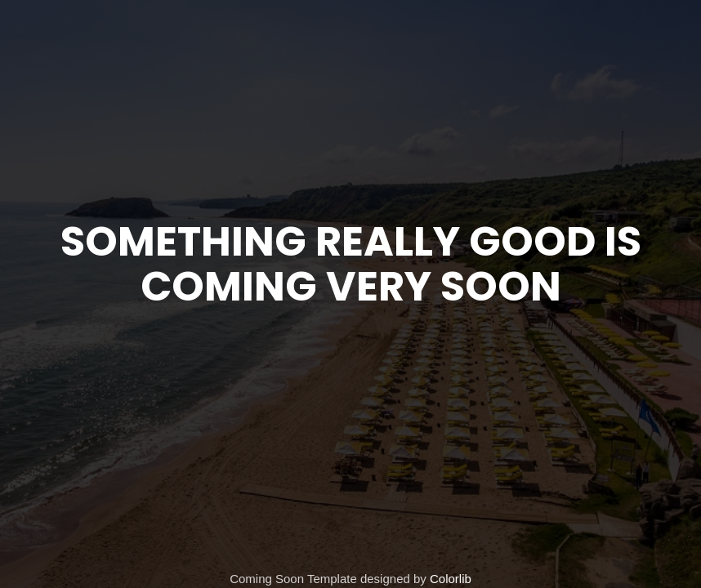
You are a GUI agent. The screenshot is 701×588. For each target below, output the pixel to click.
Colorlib (451, 579)
